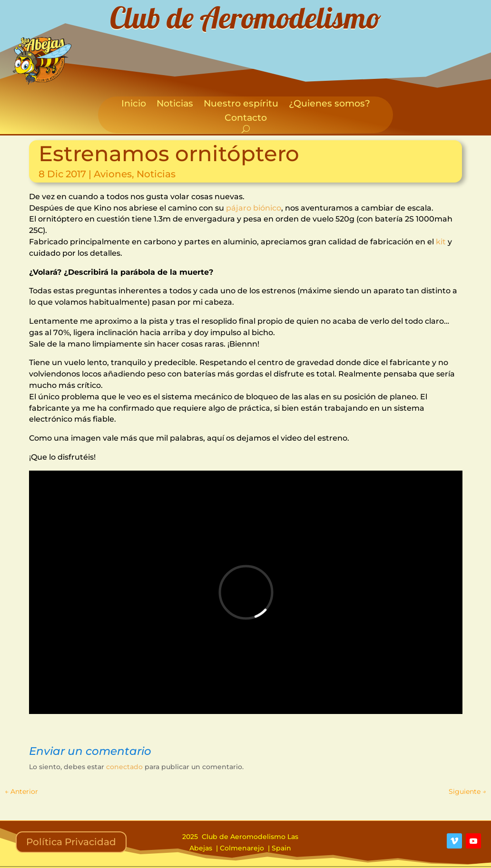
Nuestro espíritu (241, 105)
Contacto (246, 119)
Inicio (134, 105)
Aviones (113, 174)
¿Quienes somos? (329, 105)
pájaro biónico (254, 208)
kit (441, 242)
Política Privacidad (71, 842)
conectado (124, 767)
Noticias (175, 105)
